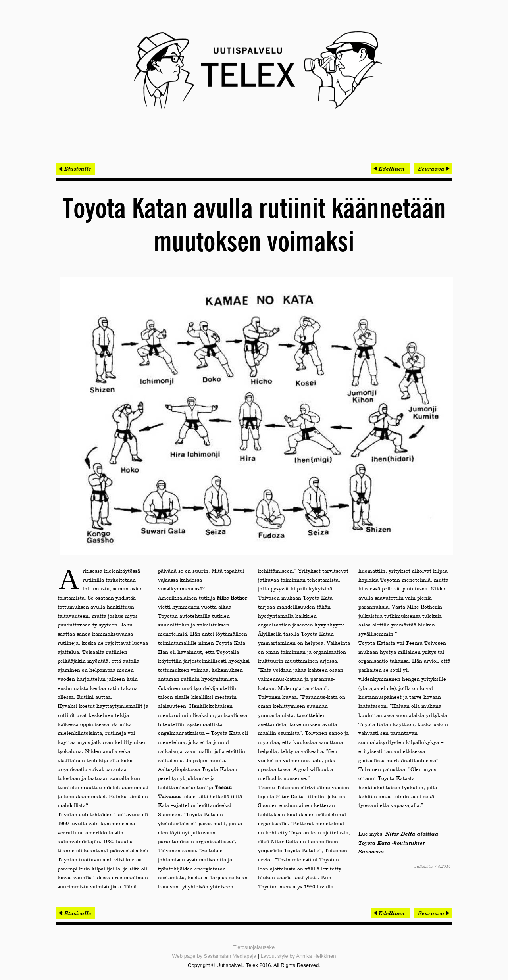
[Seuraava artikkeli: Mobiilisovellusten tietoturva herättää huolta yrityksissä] (433, 169)
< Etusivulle (75, 169)
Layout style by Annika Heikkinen (298, 956)
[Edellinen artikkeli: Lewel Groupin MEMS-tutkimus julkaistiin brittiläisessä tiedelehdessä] (391, 169)
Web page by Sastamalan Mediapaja (214, 956)
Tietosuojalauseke (254, 947)
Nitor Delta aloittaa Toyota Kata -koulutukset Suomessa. (398, 843)
